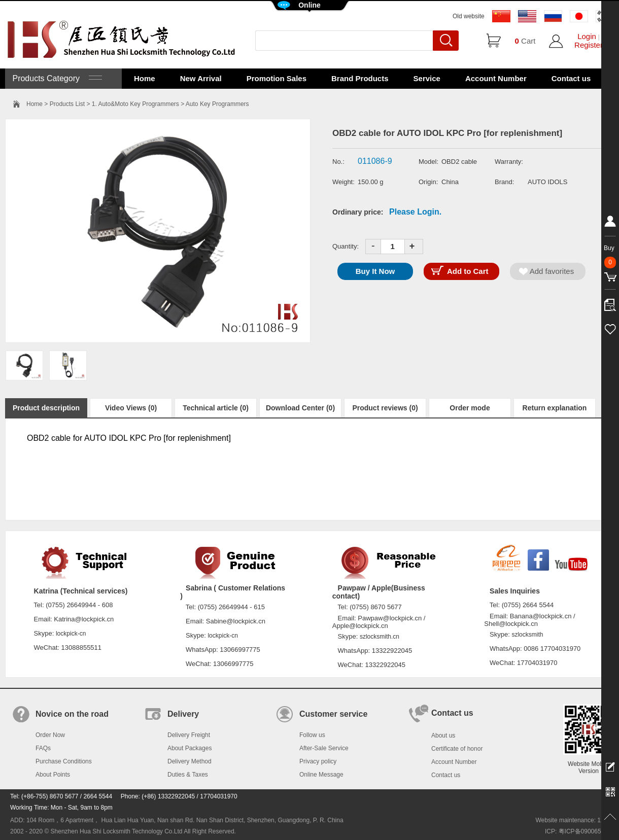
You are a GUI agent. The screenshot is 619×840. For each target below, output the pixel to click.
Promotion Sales (277, 78)
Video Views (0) (131, 408)
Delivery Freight (189, 735)
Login (587, 36)
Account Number (496, 78)
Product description (46, 408)
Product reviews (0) (385, 408)
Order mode (470, 408)
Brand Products (360, 78)
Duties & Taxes (188, 775)
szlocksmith (527, 635)
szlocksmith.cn (380, 637)
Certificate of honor (457, 749)
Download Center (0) (300, 408)
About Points (53, 775)
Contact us (571, 78)
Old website (469, 16)
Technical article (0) (216, 408)
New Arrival (201, 78)
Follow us (312, 735)
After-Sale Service (324, 748)
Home (145, 78)
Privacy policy (318, 761)
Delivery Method (190, 761)
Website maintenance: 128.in (575, 820)
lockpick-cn (71, 634)
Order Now (50, 735)
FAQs (43, 748)
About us (443, 736)
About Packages (190, 748)
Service (427, 78)
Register (589, 45)
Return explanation (555, 408)
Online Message (321, 775)
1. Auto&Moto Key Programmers (135, 104)
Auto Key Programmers (217, 104)
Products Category (56, 78)
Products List (67, 104)
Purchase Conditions (64, 761)
